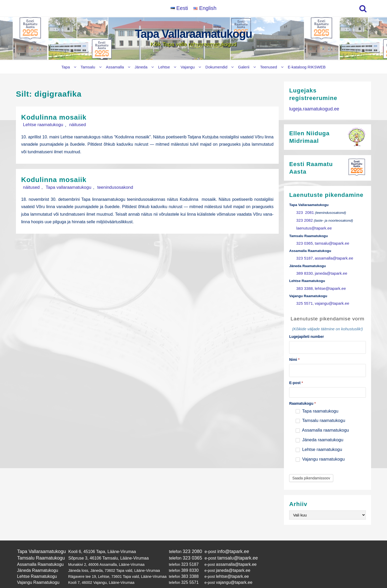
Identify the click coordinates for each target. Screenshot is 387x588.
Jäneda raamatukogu (319, 430)
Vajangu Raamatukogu (36, 569)
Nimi (294, 351)
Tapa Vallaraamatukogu (194, 34)
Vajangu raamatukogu (320, 449)
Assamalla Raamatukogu (38, 553)
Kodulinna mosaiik (58, 117)
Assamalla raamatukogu (322, 421)
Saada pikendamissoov (311, 468)
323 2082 (304, 218)
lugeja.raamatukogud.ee (312, 108)
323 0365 (304, 240)
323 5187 (304, 254)
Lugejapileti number (306, 329)
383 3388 (304, 282)
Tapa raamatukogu (317, 401)
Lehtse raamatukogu (40, 125)
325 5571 (304, 296)
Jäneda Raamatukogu (35, 558)
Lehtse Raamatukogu (35, 563)
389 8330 (304, 268)
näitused (70, 125)
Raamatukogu (302, 394)
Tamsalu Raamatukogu (39, 547)
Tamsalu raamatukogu (320, 411)
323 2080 (186, 541)
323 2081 (304, 211)
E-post (296, 373)
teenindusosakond (102, 187)
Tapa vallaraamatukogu (61, 187)
